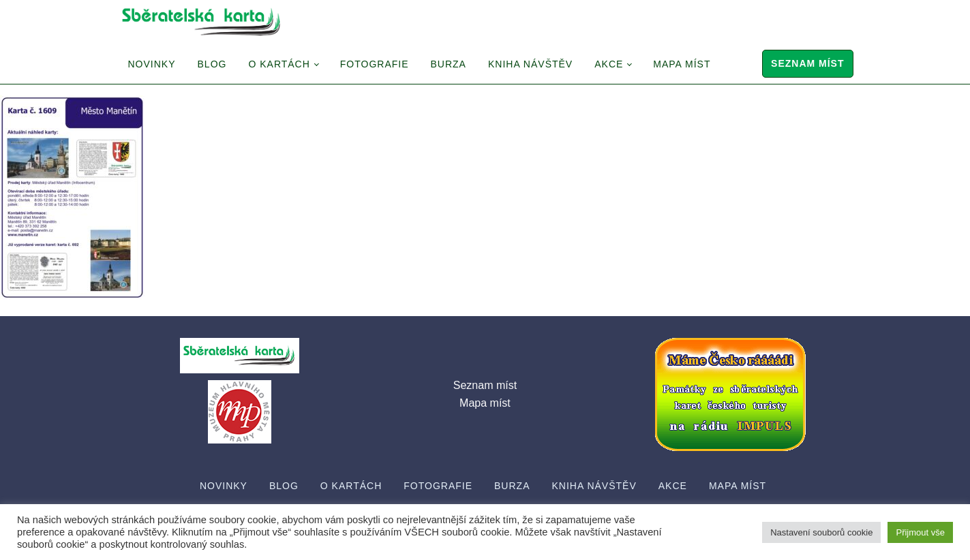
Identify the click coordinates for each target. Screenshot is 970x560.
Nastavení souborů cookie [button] (821, 532)
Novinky (152, 64)
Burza (449, 64)
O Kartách (279, 64)
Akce (609, 64)
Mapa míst (682, 64)
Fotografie (375, 64)
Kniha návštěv (530, 64)
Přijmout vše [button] (920, 532)
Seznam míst (807, 63)
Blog (212, 64)
